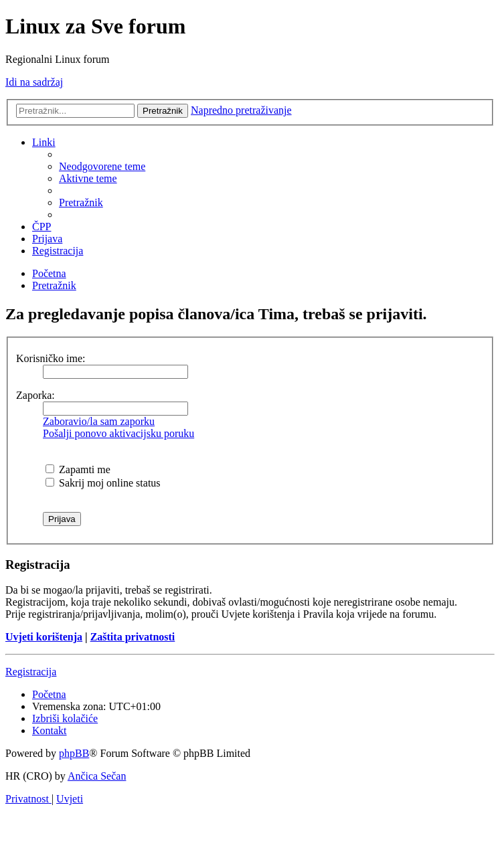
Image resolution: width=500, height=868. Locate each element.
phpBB (74, 753)
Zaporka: (35, 395)
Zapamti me (78, 469)
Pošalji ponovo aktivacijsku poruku (118, 433)
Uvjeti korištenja (44, 637)
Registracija (31, 672)
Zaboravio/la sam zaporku (99, 421)
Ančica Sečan (97, 776)
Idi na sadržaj (34, 82)
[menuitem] (102, 166)
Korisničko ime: (51, 358)
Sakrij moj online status (103, 483)
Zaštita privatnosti (133, 637)
